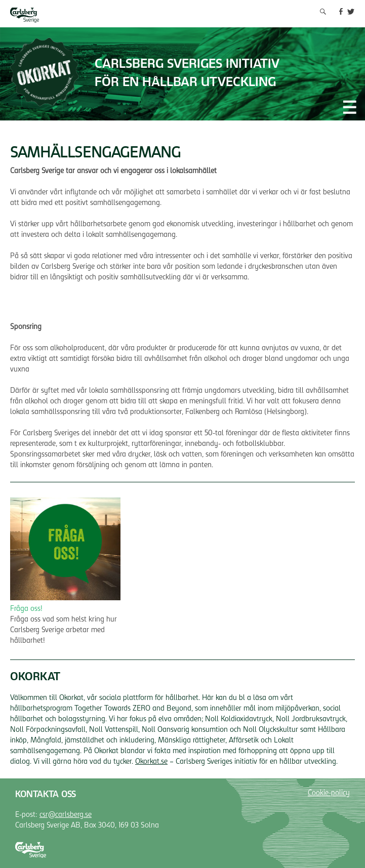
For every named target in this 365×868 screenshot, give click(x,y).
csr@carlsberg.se (66, 815)
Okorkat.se (151, 762)
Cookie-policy (329, 794)
